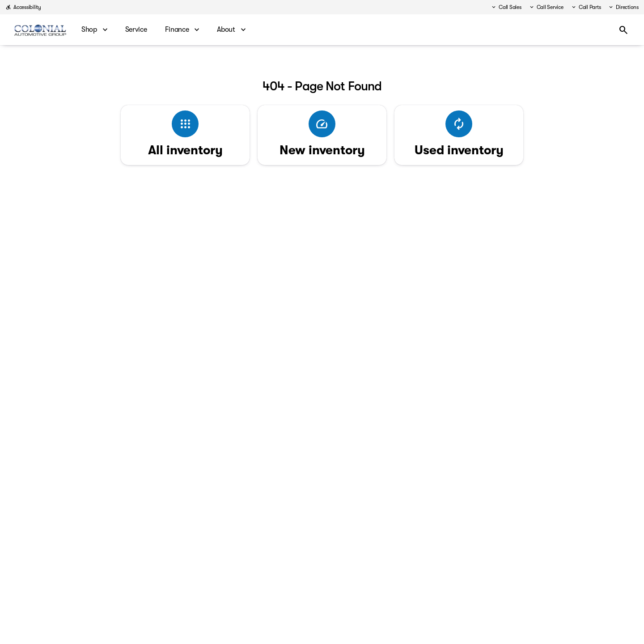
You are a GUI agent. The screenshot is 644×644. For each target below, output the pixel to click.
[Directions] (623, 7)
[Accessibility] (23, 7)
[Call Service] (546, 7)
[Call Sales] (506, 7)
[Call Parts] (586, 7)
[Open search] (623, 30)
